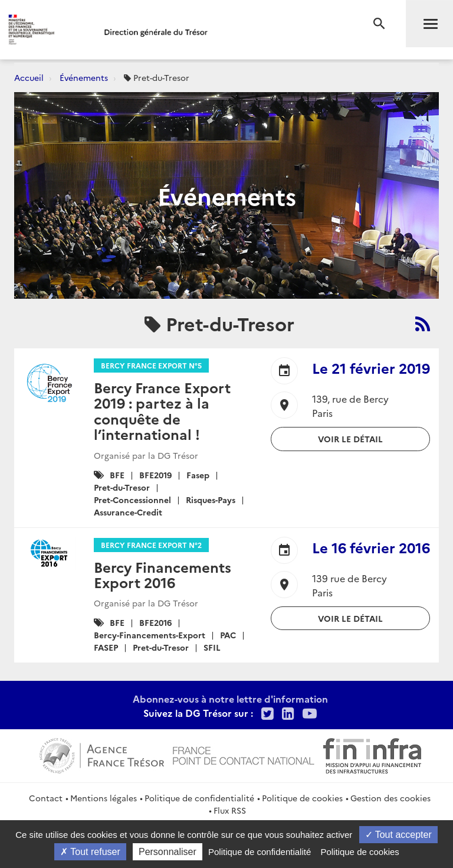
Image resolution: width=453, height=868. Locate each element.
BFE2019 (155, 475)
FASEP (106, 647)
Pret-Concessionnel (132, 500)
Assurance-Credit (128, 512)
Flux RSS (230, 810)
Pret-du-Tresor (122, 487)
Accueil (29, 77)
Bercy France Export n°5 (151, 365)
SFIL (212, 647)
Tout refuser (90, 852)
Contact (46, 798)
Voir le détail (350, 439)
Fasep (198, 475)
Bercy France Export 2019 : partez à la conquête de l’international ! (162, 410)
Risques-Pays (211, 500)
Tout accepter (398, 835)
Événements (84, 77)
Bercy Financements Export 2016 (163, 574)
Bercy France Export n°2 (151, 545)
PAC (228, 635)
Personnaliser (168, 852)
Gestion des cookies (390, 798)
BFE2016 (155, 622)
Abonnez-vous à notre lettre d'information (230, 699)
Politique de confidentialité (199, 798)
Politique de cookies (302, 798)
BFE (117, 475)
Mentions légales (104, 798)
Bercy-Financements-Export (150, 635)
